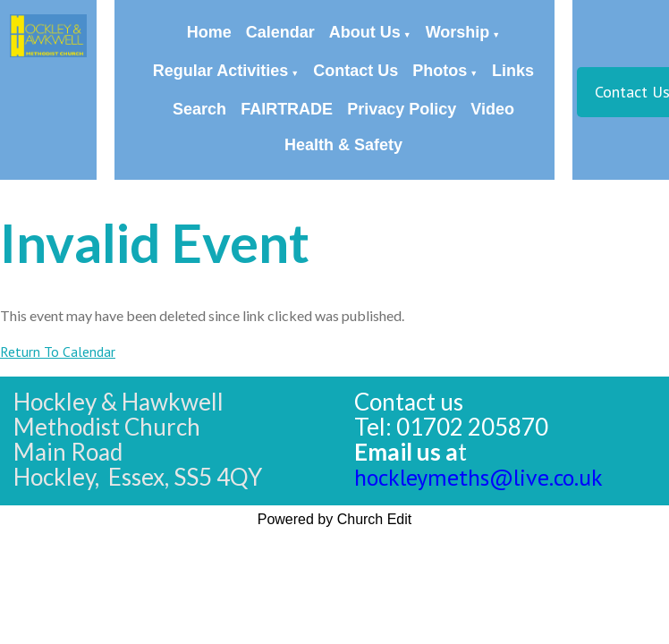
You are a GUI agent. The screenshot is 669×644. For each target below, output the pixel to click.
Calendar (280, 32)
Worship (458, 32)
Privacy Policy (402, 109)
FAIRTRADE (287, 109)
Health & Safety (343, 145)
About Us (365, 32)
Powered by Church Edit (335, 519)
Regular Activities (220, 71)
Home (209, 32)
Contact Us (356, 71)
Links (513, 71)
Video (492, 109)
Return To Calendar (58, 352)
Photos (440, 71)
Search (199, 109)
